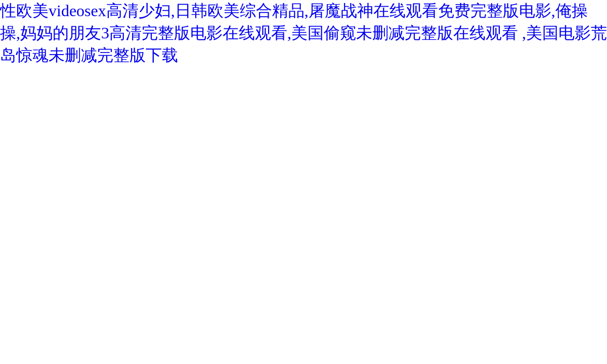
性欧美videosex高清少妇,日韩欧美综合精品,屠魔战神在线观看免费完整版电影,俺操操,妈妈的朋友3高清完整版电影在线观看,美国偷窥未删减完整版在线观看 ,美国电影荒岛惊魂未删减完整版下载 (303, 33)
